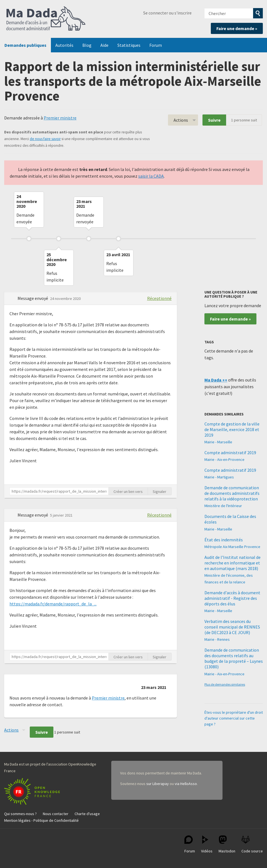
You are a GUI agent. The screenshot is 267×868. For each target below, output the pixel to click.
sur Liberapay (158, 784)
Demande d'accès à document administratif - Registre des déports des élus (232, 598)
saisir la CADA (151, 176)
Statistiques (129, 45)
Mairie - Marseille (218, 442)
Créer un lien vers (128, 492)
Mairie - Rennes (217, 639)
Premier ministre (60, 118)
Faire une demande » (237, 28)
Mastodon (227, 844)
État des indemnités (224, 540)
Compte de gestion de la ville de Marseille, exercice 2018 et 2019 (232, 429)
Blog (87, 45)
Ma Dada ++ (216, 380)
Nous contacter (56, 814)
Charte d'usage (87, 814)
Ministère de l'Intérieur (223, 506)
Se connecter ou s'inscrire (167, 13)
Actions (181, 120)
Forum (156, 45)
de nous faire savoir (45, 139)
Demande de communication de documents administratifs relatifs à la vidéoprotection (232, 493)
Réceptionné (159, 298)
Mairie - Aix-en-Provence (224, 459)
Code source (252, 844)
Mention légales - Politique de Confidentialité (41, 820)
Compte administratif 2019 (230, 453)
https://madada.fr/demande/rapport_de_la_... (53, 604)
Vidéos (207, 844)
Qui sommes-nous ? (20, 814)
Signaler (160, 492)
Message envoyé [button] (33, 298)
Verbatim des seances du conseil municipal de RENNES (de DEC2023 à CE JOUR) (232, 627)
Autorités (64, 45)
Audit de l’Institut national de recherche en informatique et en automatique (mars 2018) (233, 563)
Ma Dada (46, 19)
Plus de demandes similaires (225, 684)
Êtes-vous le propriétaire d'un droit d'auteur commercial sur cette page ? (234, 718)
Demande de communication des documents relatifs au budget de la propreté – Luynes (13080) (234, 658)
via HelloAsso (186, 784)
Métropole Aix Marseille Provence (232, 547)
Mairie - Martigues (219, 477)
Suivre (214, 120)
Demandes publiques (25, 45)
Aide (104, 45)
